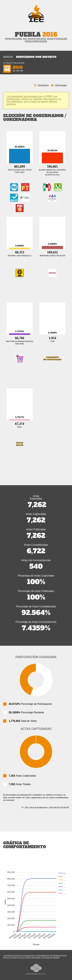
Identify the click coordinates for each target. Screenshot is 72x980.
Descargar (59, 85)
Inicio (8, 57)
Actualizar (42, 85)
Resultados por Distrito (36, 57)
